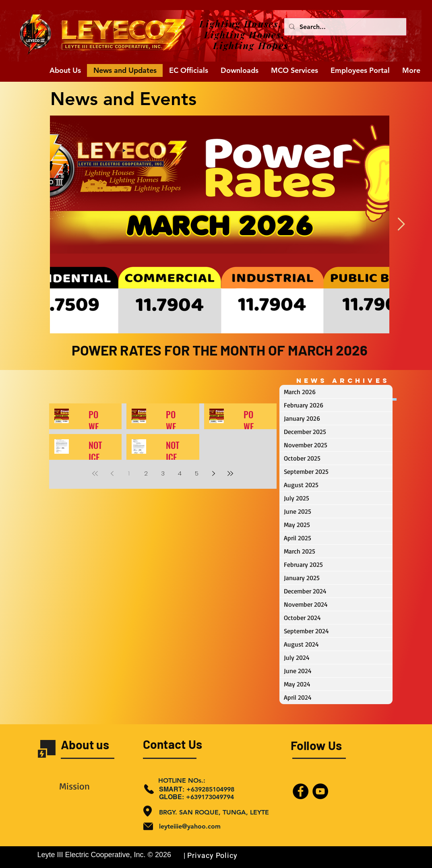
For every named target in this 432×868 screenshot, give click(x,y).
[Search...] (344, 27)
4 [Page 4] (180, 473)
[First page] (95, 473)
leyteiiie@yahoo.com (190, 826)
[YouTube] (320, 791)
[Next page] (213, 473)
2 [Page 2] (146, 473)
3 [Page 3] (163, 473)
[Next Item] (401, 225)
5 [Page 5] (197, 473)
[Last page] (230, 473)
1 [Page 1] (129, 473)
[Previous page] (112, 473)
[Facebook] (301, 791)
